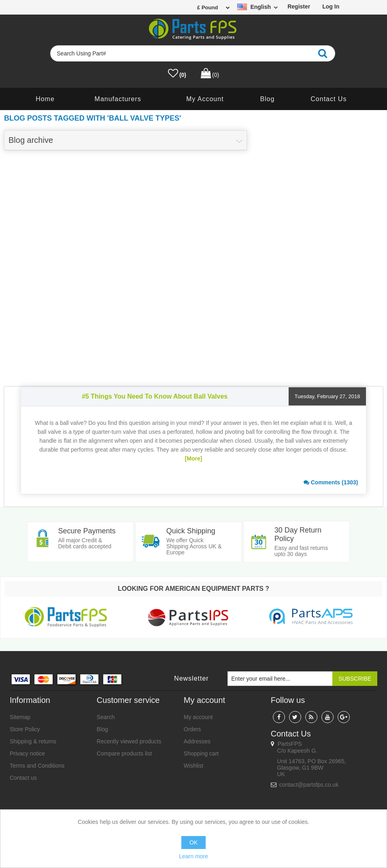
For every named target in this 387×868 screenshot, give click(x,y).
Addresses (197, 742)
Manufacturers (118, 99)
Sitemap (20, 717)
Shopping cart (201, 754)
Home (45, 99)
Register (299, 6)
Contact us (329, 99)
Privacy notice (27, 754)
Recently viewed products (129, 742)
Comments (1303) (331, 482)
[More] (194, 458)
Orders (192, 730)
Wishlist (193, 766)
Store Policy (25, 730)
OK (193, 843)
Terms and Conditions (37, 766)
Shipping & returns (33, 742)
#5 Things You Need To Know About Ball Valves (155, 396)
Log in (331, 6)
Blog (267, 99)
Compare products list (124, 754)
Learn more (193, 856)
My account (205, 99)
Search (106, 717)
